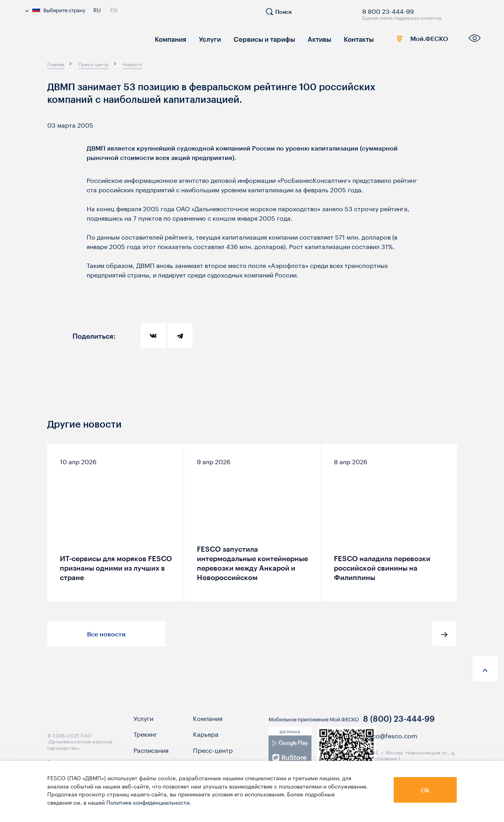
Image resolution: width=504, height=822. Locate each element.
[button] (444, 634)
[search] (283, 15)
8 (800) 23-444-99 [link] (399, 726)
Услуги (207, 38)
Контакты (350, 38)
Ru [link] (97, 9)
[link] (290, 759)
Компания (170, 38)
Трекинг (145, 742)
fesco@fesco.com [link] (390, 743)
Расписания (151, 757)
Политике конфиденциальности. (149, 802)
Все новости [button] (106, 634)
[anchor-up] (485, 669)
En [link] (114, 9)
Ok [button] (425, 790)
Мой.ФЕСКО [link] (418, 40)
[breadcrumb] (56, 64)
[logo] (83, 41)
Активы (312, 38)
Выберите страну (55, 9)
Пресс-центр (213, 757)
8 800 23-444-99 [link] (388, 10)
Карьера (206, 742)
